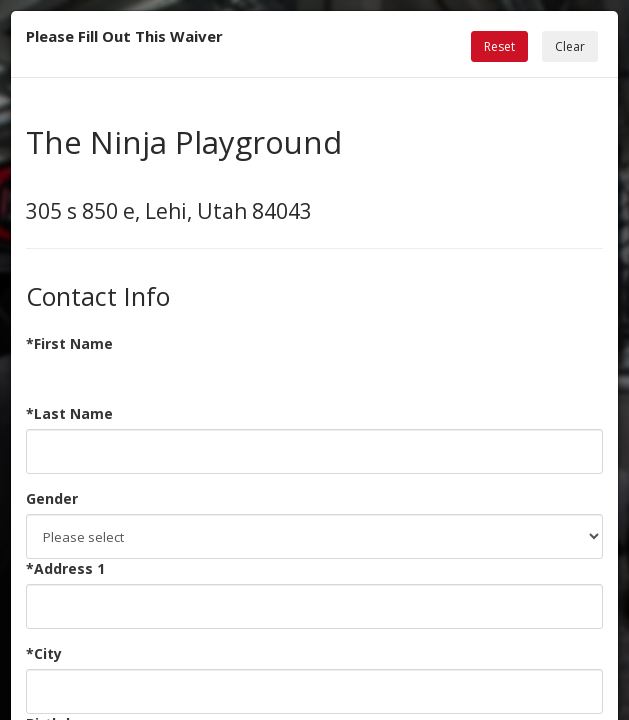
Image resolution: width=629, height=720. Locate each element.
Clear (570, 46)
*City (44, 653)
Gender (52, 498)
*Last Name (69, 413)
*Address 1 (65, 568)
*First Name (69, 343)
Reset (499, 46)
